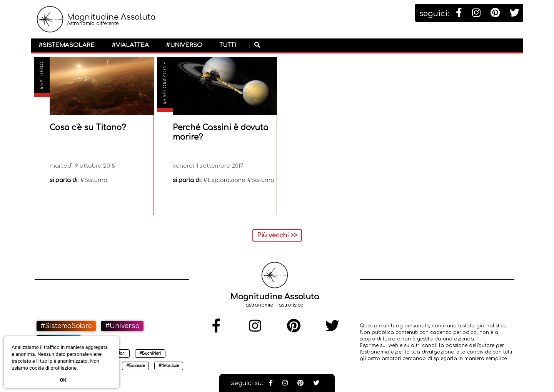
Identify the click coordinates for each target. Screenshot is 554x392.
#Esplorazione (165, 83)
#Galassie (135, 366)
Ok (63, 380)
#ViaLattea (130, 45)
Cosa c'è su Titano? (88, 128)
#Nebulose (169, 366)
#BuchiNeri (150, 353)
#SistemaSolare (67, 45)
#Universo (184, 45)
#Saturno (42, 75)
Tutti (228, 45)
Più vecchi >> (277, 235)
